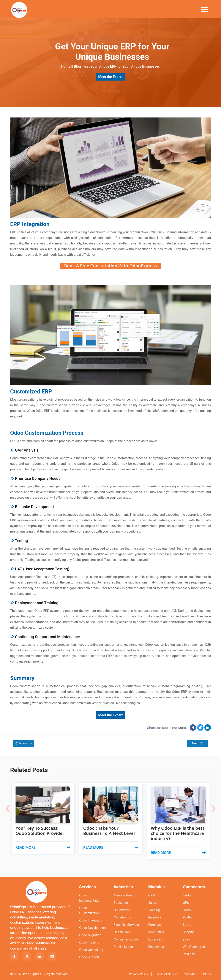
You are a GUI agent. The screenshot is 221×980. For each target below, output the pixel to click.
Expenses (155, 938)
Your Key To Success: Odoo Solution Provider (41, 830)
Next (197, 744)
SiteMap (191, 973)
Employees (156, 946)
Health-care (122, 931)
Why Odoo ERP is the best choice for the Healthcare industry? (173, 832)
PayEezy (189, 953)
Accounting (156, 931)
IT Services (122, 909)
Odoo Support (89, 956)
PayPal (188, 916)
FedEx (187, 894)
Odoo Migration (90, 934)
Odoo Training (89, 941)
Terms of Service (167, 973)
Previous (24, 744)
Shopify (188, 931)
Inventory (155, 916)
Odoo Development (93, 927)
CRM (152, 894)
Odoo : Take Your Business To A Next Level (110, 830)
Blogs (207, 973)
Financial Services (127, 924)
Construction (123, 916)
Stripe (187, 924)
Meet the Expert (110, 77)
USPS (187, 909)
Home (66, 66)
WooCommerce (194, 946)
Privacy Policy (138, 973)
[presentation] (8, 804)
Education (121, 902)
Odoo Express (31, 973)
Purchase (155, 924)
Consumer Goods (126, 938)
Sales (152, 902)
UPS (186, 902)
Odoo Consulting (91, 949)
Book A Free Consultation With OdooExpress (110, 266)
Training (154, 909)
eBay (186, 938)
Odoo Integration (91, 919)
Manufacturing (124, 894)
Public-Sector (123, 946)
